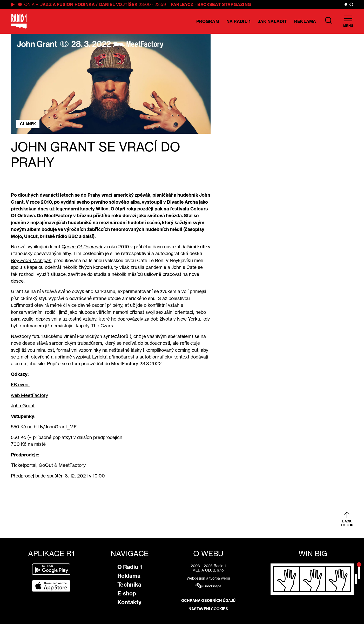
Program (208, 21)
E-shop (127, 593)
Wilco (102, 209)
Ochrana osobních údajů (208, 601)
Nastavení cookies (208, 609)
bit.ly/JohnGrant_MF (55, 427)
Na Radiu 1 (238, 21)
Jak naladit (272, 21)
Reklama (305, 21)
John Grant (23, 406)
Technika (129, 585)
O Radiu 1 (130, 567)
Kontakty (129, 602)
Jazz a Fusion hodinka (68, 4)
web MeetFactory (29, 395)
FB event (20, 385)
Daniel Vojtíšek (119, 4)
